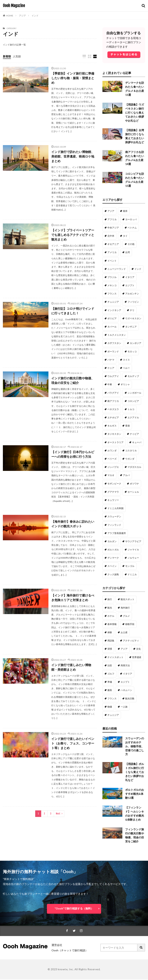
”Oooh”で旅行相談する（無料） (74, 909)
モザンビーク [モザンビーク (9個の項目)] (114, 484)
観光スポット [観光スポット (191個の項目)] (128, 599)
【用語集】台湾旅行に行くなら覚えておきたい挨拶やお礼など (135, 137)
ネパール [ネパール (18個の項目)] (112, 327)
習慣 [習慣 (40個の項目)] (110, 649)
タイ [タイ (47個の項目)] (125, 236)
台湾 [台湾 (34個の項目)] (128, 252)
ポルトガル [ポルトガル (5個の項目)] (113, 550)
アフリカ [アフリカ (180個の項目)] (112, 220)
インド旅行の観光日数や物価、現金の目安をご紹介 (73, 380)
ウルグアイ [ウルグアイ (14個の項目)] (113, 376)
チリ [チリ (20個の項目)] (132, 310)
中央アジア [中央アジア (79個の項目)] (113, 228)
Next (58, 814)
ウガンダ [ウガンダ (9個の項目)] (130, 459)
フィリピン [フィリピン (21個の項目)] (133, 302)
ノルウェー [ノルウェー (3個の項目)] (133, 558)
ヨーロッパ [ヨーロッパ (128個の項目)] (131, 220)
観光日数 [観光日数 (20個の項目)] (130, 699)
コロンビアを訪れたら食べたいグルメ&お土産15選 (135, 180)
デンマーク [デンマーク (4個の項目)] (113, 558)
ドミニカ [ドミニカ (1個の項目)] (132, 575)
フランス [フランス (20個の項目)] (112, 699)
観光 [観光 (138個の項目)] (110, 608)
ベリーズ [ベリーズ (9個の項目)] (112, 459)
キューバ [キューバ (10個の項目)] (137, 442)
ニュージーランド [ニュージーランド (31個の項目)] (117, 269)
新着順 (7, 56)
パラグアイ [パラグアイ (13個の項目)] (113, 393)
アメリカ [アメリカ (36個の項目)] (112, 252)
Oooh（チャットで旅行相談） (70, 951)
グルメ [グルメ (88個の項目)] (126, 616)
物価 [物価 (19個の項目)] (110, 707)
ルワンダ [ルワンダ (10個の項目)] (112, 451)
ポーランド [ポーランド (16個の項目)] (113, 352)
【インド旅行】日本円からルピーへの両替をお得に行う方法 (73, 454)
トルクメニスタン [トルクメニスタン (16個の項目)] (117, 335)
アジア (22, 16)
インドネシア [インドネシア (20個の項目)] (114, 310)
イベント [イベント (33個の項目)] (112, 261)
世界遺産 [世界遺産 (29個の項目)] (137, 657)
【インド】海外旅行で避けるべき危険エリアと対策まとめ (73, 598)
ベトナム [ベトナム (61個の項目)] (132, 228)
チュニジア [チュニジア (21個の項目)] (113, 302)
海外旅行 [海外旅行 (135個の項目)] (125, 608)
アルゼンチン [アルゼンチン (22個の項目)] (132, 294)
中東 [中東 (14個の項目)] (110, 385)
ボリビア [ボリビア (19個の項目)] (112, 319)
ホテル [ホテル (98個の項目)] (111, 616)
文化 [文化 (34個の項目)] (138, 649)
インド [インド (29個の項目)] (138, 269)
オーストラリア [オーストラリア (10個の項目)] (115, 442)
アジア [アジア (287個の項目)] (111, 211)
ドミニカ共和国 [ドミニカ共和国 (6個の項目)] (115, 508)
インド (35, 16)
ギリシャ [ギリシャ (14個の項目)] (125, 385)
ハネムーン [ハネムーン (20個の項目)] (126, 690)
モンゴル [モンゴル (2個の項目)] (130, 566)
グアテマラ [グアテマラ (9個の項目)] (113, 492)
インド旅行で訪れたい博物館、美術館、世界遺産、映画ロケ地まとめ (73, 156)
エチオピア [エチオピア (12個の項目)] (113, 418)
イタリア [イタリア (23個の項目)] (130, 277)
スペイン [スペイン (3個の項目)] (112, 566)
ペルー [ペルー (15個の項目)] (126, 368)
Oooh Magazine (14, 6)
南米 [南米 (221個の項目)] (125, 211)
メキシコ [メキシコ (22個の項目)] (112, 286)
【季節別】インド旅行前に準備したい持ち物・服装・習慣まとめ (73, 78)
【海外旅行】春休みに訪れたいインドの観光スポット (73, 524)
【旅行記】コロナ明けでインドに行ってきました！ (73, 311)
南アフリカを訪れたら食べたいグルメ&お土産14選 (135, 158)
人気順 (17, 56)
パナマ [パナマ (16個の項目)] (111, 360)
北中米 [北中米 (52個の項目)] (111, 236)
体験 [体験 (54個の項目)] (110, 633)
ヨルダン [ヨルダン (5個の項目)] (112, 542)
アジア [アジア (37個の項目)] (124, 649)
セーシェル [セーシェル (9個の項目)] (133, 492)
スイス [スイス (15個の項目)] (126, 360)
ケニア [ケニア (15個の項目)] (111, 368)
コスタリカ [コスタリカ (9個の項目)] (131, 451)
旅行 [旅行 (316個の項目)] (110, 599)
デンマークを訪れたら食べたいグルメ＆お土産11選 (135, 89)
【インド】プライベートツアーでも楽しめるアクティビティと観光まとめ (73, 235)
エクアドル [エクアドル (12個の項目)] (133, 418)
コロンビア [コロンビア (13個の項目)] (133, 401)
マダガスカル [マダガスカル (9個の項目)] (134, 467)
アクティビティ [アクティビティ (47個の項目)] (131, 641)
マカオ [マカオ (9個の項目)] (111, 475)
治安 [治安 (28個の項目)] (110, 666)
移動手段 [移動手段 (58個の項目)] (130, 624)
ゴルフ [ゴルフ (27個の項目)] (111, 674)
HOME (10, 16)
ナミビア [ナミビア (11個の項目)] (134, 434)
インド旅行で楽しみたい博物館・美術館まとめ (71, 667)
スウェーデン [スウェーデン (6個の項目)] (114, 517)
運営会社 (57, 945)
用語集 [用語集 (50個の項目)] (111, 641)
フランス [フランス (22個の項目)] (112, 294)
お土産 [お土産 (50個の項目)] (124, 633)
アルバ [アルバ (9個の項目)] (126, 475)
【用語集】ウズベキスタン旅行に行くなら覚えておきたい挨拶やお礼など (135, 113)
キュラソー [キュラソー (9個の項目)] (113, 500)
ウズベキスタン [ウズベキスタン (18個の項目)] (133, 319)
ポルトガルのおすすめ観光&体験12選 (135, 794)
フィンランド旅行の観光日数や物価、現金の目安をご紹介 (135, 836)
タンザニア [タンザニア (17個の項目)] (131, 327)
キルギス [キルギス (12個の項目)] (112, 426)
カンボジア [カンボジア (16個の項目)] (136, 343)
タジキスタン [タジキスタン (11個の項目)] (114, 434)
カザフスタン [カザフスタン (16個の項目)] (114, 343)
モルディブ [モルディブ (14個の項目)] (133, 376)
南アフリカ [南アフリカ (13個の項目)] (113, 401)
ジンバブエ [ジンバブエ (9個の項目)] (113, 467)
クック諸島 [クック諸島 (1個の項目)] (113, 575)
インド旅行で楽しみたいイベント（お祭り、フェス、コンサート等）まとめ (73, 743)
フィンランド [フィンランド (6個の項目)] (114, 525)
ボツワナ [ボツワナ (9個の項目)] (134, 484)
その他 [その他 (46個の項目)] (131, 244)
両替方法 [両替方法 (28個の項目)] (125, 666)
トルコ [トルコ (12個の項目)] (131, 409)
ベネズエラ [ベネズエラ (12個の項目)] (113, 409)
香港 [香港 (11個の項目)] (128, 426)
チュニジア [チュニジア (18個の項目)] (113, 715)
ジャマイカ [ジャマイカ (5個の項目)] (133, 550)
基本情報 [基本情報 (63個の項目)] (112, 624)
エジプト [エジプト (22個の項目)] (130, 286)
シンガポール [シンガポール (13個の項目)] (134, 393)
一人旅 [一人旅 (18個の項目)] (124, 707)
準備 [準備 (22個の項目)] (110, 682)
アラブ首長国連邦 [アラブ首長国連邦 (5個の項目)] (117, 533)
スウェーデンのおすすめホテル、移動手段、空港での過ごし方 (135, 747)
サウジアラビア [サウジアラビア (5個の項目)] (133, 542)
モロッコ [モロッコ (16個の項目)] (132, 352)
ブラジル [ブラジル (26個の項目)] (112, 277)
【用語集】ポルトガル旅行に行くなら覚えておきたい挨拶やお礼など (135, 772)
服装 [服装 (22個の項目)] (110, 690)
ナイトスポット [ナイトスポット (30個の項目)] (115, 657)
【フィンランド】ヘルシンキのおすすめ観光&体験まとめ (135, 814)
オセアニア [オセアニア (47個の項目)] (113, 244)
